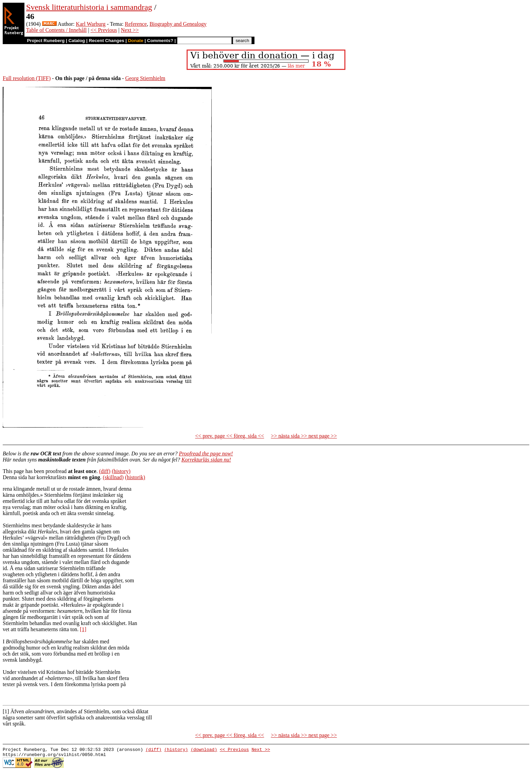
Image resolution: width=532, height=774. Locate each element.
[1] (83, 629)
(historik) (135, 477)
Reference (136, 24)
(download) (204, 750)
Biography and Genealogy (178, 24)
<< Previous (104, 30)
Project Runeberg (46, 41)
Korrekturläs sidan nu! (206, 460)
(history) (121, 471)
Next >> (130, 30)
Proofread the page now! (206, 454)
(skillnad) (113, 477)
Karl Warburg (91, 24)
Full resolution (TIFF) (27, 78)
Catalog (77, 41)
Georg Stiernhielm (145, 78)
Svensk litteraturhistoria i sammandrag (89, 7)
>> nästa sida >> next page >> (304, 436)
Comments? (160, 41)
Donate (136, 41)
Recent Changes (107, 41)
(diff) (105, 471)
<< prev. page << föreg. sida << (230, 436)
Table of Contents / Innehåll (56, 30)
